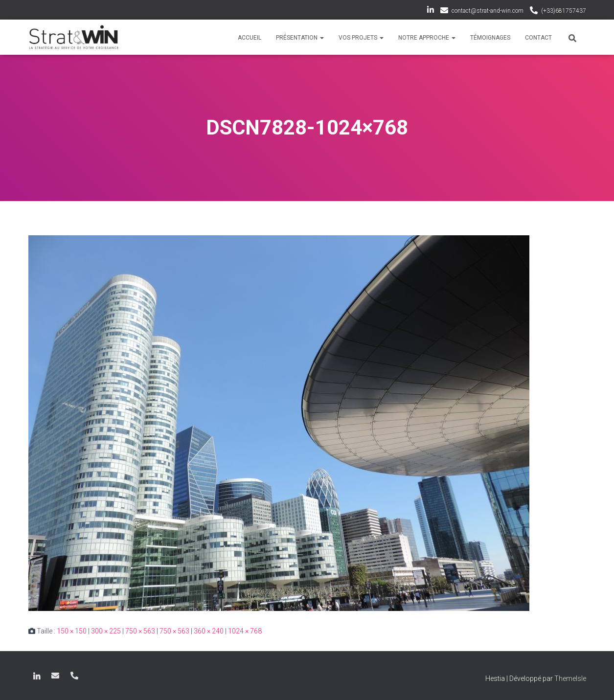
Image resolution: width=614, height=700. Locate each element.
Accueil (250, 38)
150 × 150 (72, 631)
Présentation (300, 38)
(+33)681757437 (564, 11)
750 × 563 (140, 631)
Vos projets (361, 38)
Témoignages (490, 38)
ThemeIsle (570, 678)
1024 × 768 (245, 631)
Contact (538, 38)
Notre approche (427, 38)
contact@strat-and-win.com (488, 11)
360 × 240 (209, 631)
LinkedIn (431, 11)
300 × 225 (106, 631)
